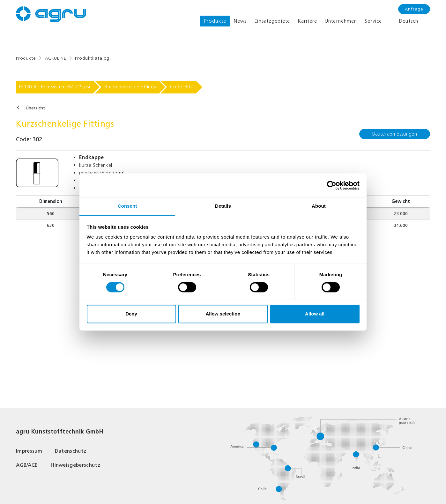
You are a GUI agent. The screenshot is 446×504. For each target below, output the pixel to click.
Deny (131, 314)
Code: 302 (181, 87)
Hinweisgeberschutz (75, 465)
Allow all (315, 314)
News (240, 21)
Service (373, 21)
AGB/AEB (27, 465)
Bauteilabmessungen (395, 134)
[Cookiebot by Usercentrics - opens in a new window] (332, 185)
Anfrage (414, 9)
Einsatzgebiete (272, 21)
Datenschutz (71, 451)
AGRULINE (56, 58)
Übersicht (35, 108)
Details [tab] (223, 206)
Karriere (307, 21)
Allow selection (223, 314)
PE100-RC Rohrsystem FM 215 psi (55, 87)
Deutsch (404, 21)
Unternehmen (341, 21)
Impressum (29, 451)
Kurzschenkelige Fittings (130, 87)
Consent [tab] (127, 206)
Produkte (215, 21)
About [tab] (319, 206)
